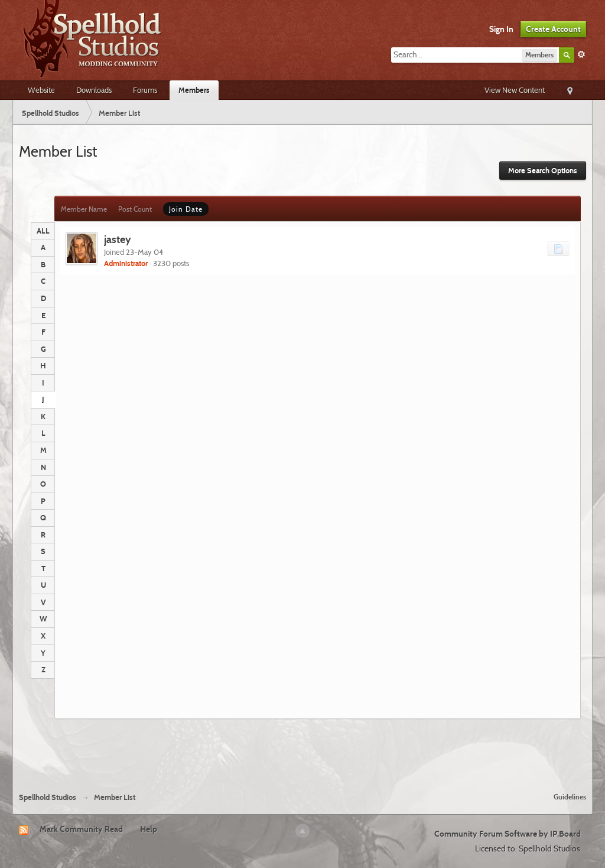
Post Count (135, 209)
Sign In (501, 29)
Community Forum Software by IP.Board (508, 834)
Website (41, 90)
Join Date (186, 209)
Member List (115, 797)
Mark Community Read (81, 829)
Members (194, 90)
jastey (118, 239)
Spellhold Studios (48, 797)
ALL (43, 231)
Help (149, 829)
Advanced (581, 54)
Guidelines (570, 797)
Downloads (94, 90)
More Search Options (543, 171)
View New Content (515, 90)
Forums (145, 90)
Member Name (84, 209)
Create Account (553, 29)
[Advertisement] (302, 751)
